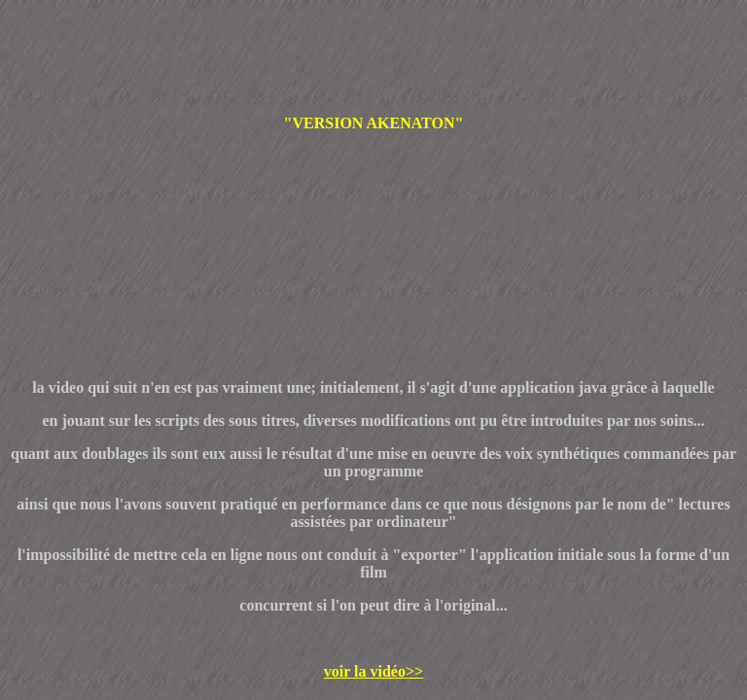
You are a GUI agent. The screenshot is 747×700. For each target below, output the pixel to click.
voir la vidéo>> (373, 671)
